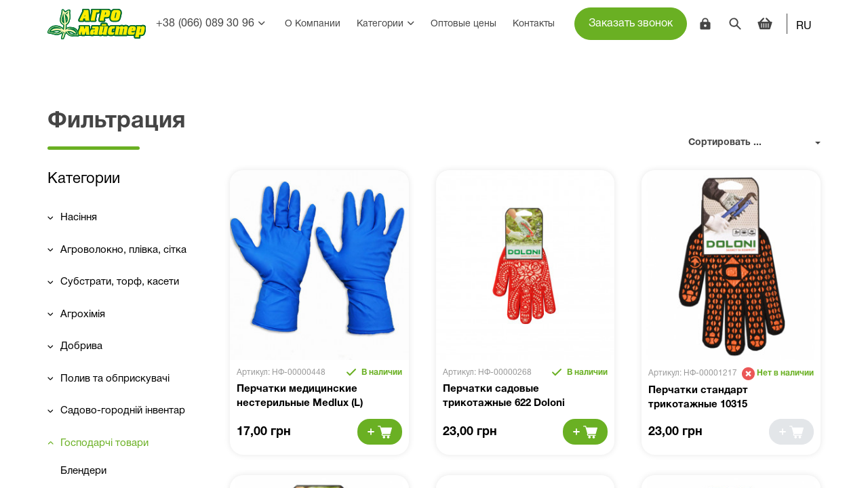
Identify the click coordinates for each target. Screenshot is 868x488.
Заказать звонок (631, 24)
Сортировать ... (725, 143)
